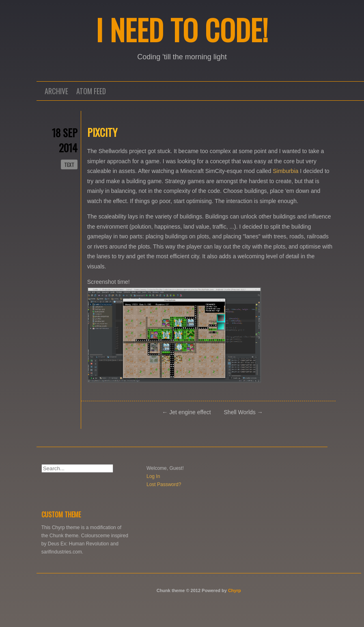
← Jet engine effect (186, 412)
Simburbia (285, 171)
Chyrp (235, 590)
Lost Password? (164, 484)
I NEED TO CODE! (182, 29)
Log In (153, 476)
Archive (56, 91)
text (69, 165)
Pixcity (102, 132)
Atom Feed (91, 91)
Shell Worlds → (243, 412)
